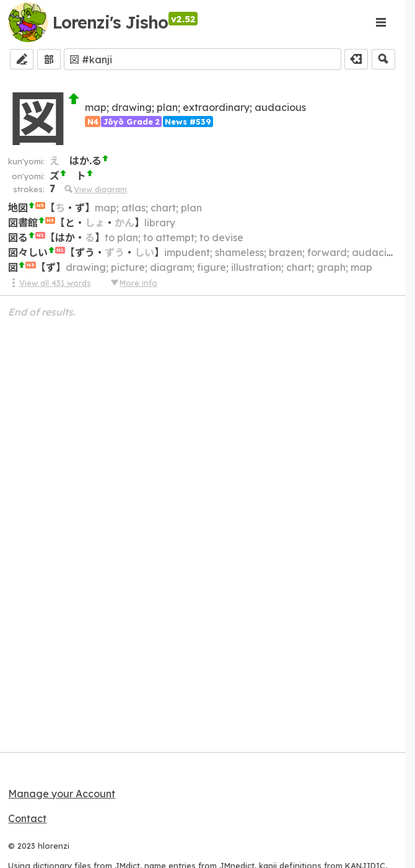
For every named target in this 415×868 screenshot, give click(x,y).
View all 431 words (49, 283)
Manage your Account (62, 794)
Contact (27, 818)
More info (133, 283)
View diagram (95, 189)
